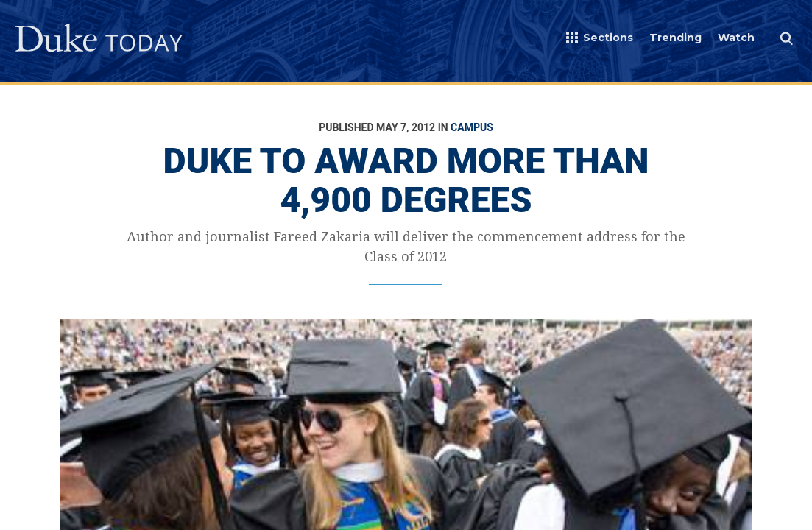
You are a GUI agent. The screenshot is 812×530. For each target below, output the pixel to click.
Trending (675, 38)
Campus (472, 127)
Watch (736, 38)
